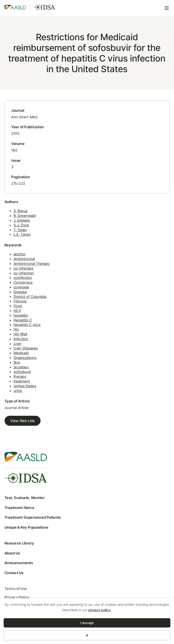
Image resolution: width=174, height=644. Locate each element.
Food (18, 306)
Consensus (23, 282)
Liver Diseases (26, 348)
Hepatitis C (23, 320)
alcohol (19, 254)
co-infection (24, 273)
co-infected (23, 268)
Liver (18, 344)
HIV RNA (21, 334)
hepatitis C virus (27, 325)
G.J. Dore (21, 225)
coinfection (23, 278)
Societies (21, 367)
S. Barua (21, 211)
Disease (20, 292)
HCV (17, 311)
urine (18, 391)
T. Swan (20, 230)
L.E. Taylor (22, 234)
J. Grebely (22, 220)
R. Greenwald (25, 216)
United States (25, 386)
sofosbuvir (22, 372)
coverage (21, 287)
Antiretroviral (24, 259)
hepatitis (21, 315)
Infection (21, 339)
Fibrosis (20, 301)
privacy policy (99, 610)
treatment (22, 381)
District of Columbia (30, 297)
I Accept (87, 623)
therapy (20, 376)
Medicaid (21, 353)
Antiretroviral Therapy (32, 264)
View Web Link (23, 421)
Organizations (25, 358)
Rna (17, 362)
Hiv (16, 329)
